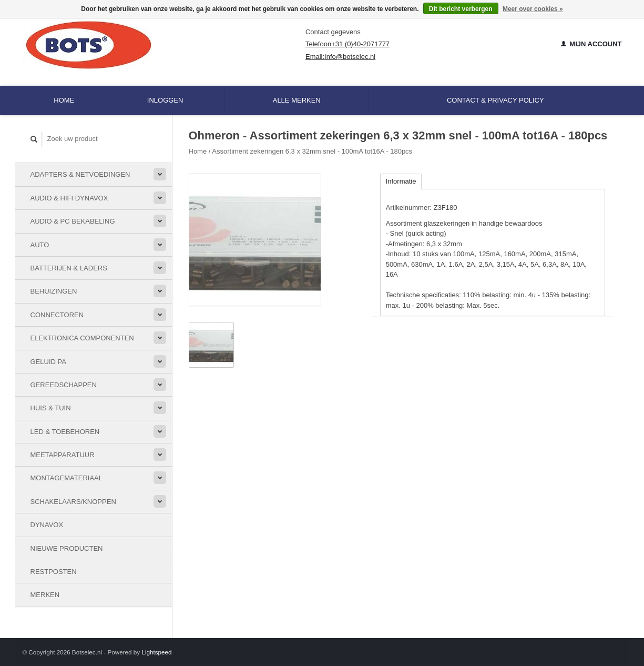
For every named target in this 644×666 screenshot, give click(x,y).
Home (64, 100)
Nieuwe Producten (67, 548)
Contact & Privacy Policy (495, 100)
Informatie (401, 181)
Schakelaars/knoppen (73, 502)
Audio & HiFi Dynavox (69, 198)
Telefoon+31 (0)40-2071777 (347, 44)
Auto (40, 245)
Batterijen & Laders (69, 268)
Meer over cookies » (533, 9)
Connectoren (57, 315)
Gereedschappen (64, 385)
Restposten (54, 572)
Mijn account (591, 44)
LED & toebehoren (65, 432)
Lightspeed (156, 652)
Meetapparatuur (63, 455)
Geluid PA (48, 362)
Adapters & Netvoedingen (80, 174)
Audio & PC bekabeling (73, 221)
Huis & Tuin (51, 408)
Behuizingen (54, 291)
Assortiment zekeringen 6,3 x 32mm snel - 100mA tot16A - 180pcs (312, 151)
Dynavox (47, 525)
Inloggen (165, 100)
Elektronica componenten (82, 338)
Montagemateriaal (67, 478)
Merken (45, 595)
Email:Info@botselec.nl (340, 57)
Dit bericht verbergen (461, 9)
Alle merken (297, 100)
